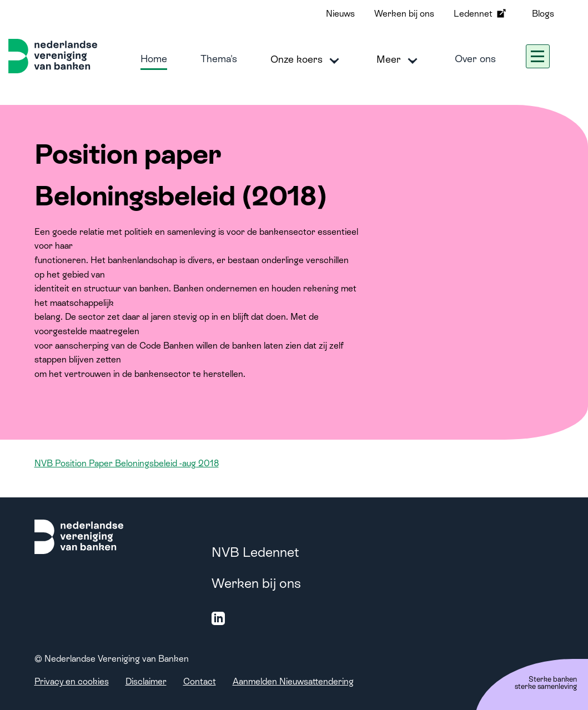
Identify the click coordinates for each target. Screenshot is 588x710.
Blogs (543, 14)
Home (154, 59)
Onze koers (307, 60)
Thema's (219, 59)
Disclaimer (146, 681)
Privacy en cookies (72, 681)
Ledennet (481, 13)
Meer (399, 60)
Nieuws (340, 14)
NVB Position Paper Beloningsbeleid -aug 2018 (127, 463)
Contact (200, 681)
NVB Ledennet (255, 552)
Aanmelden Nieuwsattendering (293, 681)
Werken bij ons (404, 14)
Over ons (475, 59)
